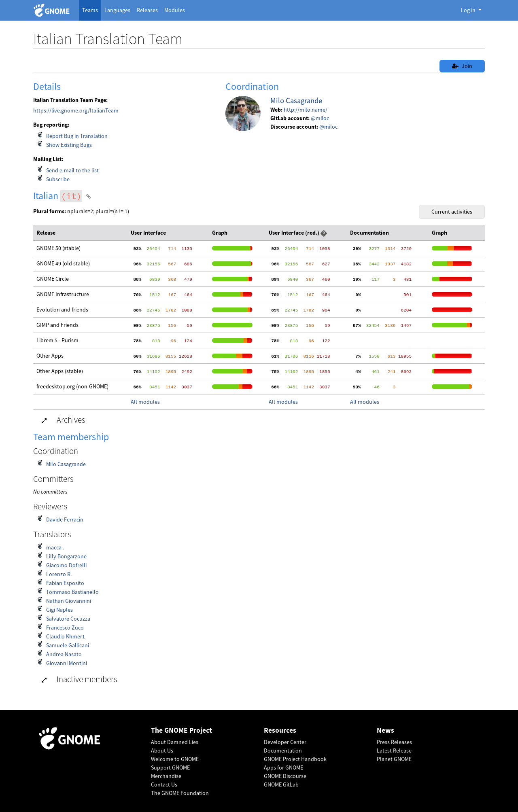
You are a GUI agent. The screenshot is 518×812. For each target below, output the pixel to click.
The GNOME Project (182, 730)
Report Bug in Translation (77, 136)
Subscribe (58, 179)
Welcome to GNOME (175, 759)
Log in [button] (469, 10)
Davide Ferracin (65, 519)
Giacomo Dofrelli (66, 565)
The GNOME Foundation (180, 793)
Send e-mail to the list (72, 170)
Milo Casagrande (296, 101)
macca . (55, 547)
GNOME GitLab (281, 784)
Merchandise (166, 776)
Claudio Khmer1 (66, 636)
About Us (162, 751)
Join (462, 66)
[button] (324, 233)
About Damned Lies (175, 742)
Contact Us (164, 784)
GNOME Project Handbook (295, 759)
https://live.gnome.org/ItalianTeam (76, 110)
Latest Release (394, 751)
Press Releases (394, 742)
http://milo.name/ (306, 110)
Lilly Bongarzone (66, 556)
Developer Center (285, 742)
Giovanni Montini (67, 663)
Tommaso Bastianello (72, 592)
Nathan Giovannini (69, 601)
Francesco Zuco (65, 628)
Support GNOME (170, 767)
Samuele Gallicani (68, 645)
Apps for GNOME (283, 767)
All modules (145, 402)
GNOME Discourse (285, 776)
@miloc (320, 118)
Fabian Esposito (65, 583)
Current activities (452, 212)
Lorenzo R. (59, 574)
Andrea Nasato (64, 654)
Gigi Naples (59, 610)
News (385, 730)
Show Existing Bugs (69, 145)
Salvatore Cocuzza (68, 619)
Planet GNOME (394, 759)
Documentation (283, 751)
